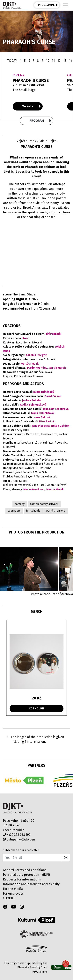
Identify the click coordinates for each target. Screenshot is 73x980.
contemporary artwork (44, 504)
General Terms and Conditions (25, 870)
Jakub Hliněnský (44, 392)
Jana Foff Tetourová (56, 409)
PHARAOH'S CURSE (31, 80)
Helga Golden (60, 426)
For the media (13, 889)
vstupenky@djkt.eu (19, 839)
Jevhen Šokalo (31, 400)
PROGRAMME (48, 5)
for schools (33, 511)
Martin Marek (57, 368)
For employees (13, 894)
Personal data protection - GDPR (26, 875)
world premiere (56, 511)
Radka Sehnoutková (33, 405)
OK (66, 858)
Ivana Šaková (42, 417)
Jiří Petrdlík (54, 334)
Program (40, 121)
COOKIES (9, 898)
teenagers (14, 511)
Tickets (32, 106)
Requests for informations (22, 879)
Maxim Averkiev (37, 368)
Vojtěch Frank (30, 364)
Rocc (26, 338)
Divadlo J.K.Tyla (17, 808)
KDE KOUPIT (37, 709)
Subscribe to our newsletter (21, 850)
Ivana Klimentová (42, 413)
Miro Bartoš (47, 422)
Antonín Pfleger (36, 355)
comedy (20, 504)
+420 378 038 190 (17, 835)
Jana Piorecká (41, 426)
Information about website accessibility (31, 884)
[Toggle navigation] (65, 5)
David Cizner (53, 396)
